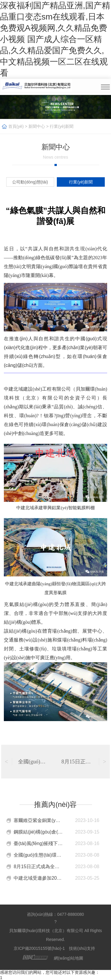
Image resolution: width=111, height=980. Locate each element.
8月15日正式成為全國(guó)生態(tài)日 (38, 867)
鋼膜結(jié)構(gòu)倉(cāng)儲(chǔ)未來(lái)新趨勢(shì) (38, 832)
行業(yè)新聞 (62, 126)
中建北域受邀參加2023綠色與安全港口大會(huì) (38, 878)
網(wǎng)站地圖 (69, 958)
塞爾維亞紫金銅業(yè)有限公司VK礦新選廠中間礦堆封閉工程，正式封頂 (38, 820)
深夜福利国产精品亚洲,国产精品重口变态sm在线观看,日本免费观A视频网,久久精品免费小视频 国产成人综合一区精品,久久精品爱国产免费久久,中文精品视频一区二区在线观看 (55, 39)
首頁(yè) (16, 126)
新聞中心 (37, 126)
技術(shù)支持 (83, 948)
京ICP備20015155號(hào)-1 (39, 948)
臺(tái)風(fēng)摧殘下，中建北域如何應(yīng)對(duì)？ (38, 843)
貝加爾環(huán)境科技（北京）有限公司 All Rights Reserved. (56, 935)
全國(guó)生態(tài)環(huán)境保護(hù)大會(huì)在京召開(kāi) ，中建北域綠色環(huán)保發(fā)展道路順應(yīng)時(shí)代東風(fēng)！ (38, 855)
